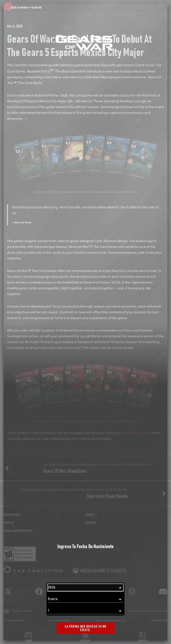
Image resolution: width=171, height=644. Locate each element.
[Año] (85, 588)
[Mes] (85, 599)
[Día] (85, 611)
